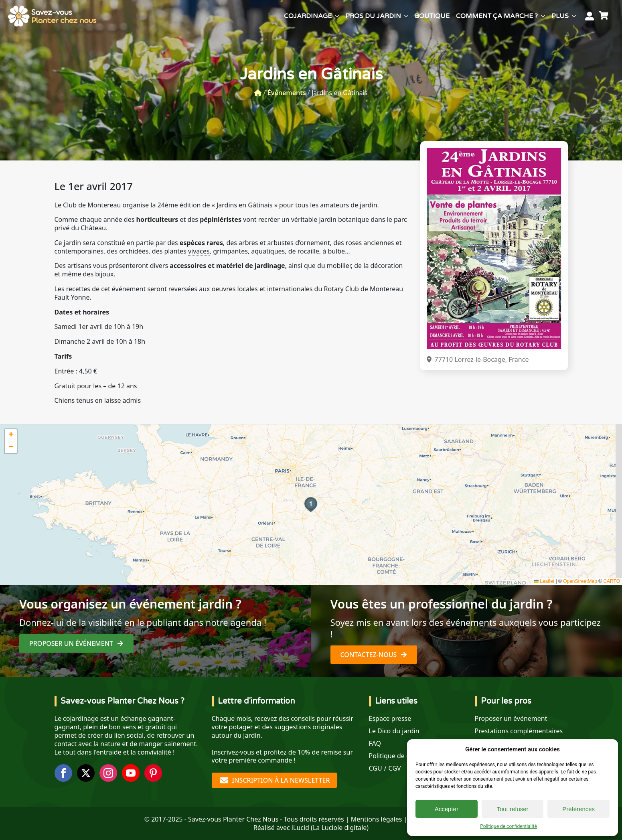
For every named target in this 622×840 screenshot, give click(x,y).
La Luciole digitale (340, 828)
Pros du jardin (373, 16)
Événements (287, 93)
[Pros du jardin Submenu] (406, 16)
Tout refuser (512, 809)
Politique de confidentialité (509, 826)
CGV (395, 768)
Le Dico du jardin (394, 731)
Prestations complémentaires (519, 731)
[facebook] (63, 773)
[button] (311, 505)
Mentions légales (377, 819)
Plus (560, 16)
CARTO (612, 581)
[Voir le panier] (605, 16)
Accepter (447, 809)
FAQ (375, 744)
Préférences (578, 809)
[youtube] (131, 773)
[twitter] (86, 773)
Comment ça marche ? (497, 16)
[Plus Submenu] (574, 16)
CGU (376, 768)
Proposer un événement (511, 719)
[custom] (153, 773)
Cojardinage (308, 16)
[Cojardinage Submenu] (337, 16)
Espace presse (390, 719)
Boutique (432, 16)
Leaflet (544, 581)
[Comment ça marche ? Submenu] (543, 16)
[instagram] (108, 773)
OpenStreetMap (580, 581)
